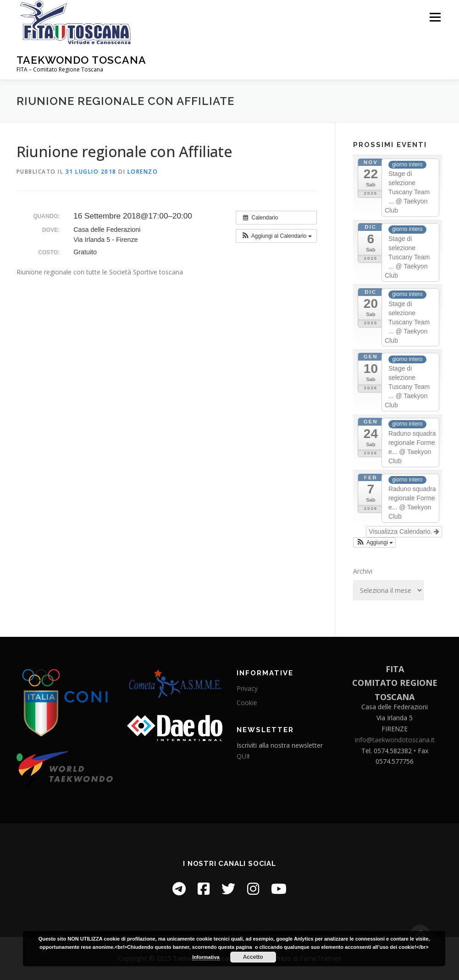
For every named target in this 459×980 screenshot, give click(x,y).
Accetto (253, 957)
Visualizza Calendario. (404, 531)
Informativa (206, 957)
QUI (242, 756)
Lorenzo (143, 172)
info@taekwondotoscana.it (395, 740)
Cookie (247, 703)
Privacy (247, 688)
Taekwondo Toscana (81, 60)
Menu (435, 17)
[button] (276, 236)
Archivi (363, 571)
